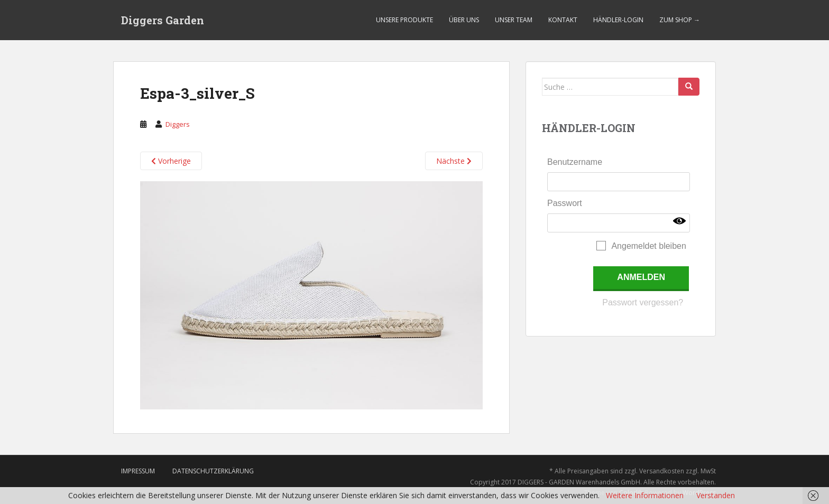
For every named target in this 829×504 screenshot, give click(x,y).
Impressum (138, 471)
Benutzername (575, 162)
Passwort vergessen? (643, 302)
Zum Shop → (680, 20)
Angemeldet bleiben (648, 246)
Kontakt (563, 20)
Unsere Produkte (404, 20)
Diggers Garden (163, 20)
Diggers (178, 124)
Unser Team (514, 20)
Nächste (454, 161)
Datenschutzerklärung (213, 471)
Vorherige (171, 161)
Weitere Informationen (645, 495)
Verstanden (716, 495)
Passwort (565, 203)
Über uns (464, 20)
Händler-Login (618, 20)
